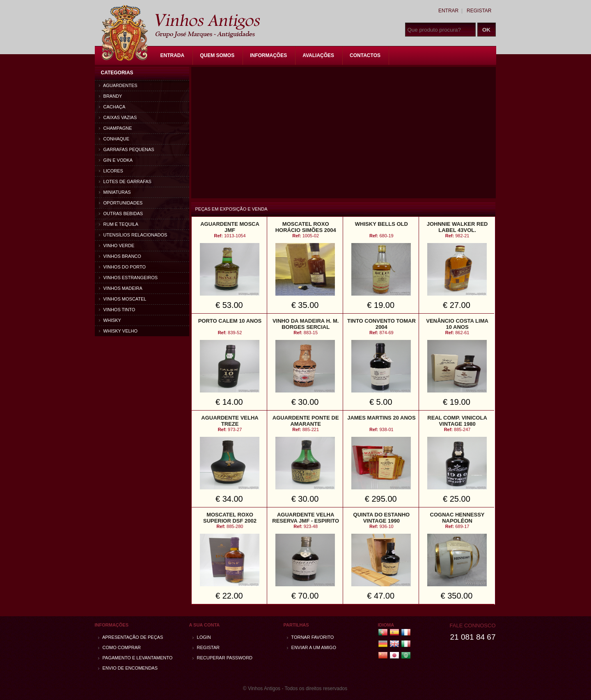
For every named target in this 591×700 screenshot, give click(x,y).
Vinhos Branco (120, 256)
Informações (268, 55)
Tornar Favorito (310, 637)
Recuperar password (223, 658)
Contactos (365, 55)
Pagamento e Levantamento (135, 658)
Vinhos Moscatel (123, 299)
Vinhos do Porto (123, 267)
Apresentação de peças (131, 637)
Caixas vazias (118, 117)
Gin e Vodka (116, 160)
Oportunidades (121, 203)
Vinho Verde (117, 246)
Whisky (110, 320)
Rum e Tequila (119, 224)
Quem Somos (217, 55)
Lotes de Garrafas (125, 181)
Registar (479, 11)
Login (202, 637)
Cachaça (112, 107)
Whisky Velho (118, 331)
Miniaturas (115, 192)
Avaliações (318, 55)
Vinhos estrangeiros (128, 278)
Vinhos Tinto (117, 310)
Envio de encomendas (128, 668)
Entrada (173, 55)
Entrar (448, 11)
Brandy (111, 96)
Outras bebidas (121, 213)
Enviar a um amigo (312, 647)
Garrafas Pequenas (127, 149)
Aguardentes (118, 85)
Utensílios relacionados (133, 235)
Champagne (116, 128)
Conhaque (114, 139)
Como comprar (120, 647)
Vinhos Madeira (121, 288)
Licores (111, 171)
